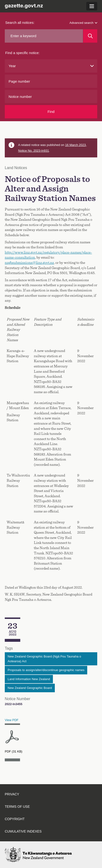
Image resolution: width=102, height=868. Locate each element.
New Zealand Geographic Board (30, 688)
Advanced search (83, 23)
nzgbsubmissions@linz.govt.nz (29, 263)
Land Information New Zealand (29, 679)
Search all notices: (20, 23)
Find (51, 112)
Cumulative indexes (23, 831)
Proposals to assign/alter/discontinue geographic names (46, 670)
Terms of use (17, 807)
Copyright (15, 819)
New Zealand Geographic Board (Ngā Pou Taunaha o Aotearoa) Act (44, 659)
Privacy (12, 794)
